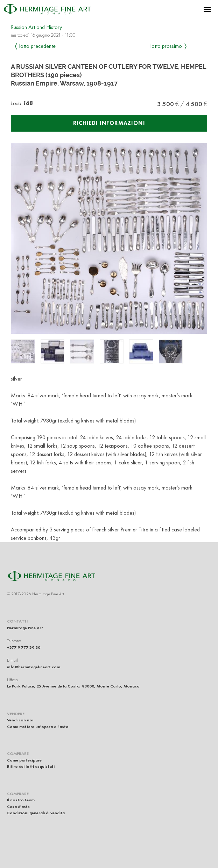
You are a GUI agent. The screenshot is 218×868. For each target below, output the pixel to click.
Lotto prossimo (166, 46)
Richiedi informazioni (109, 123)
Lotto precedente (37, 46)
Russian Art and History (36, 27)
